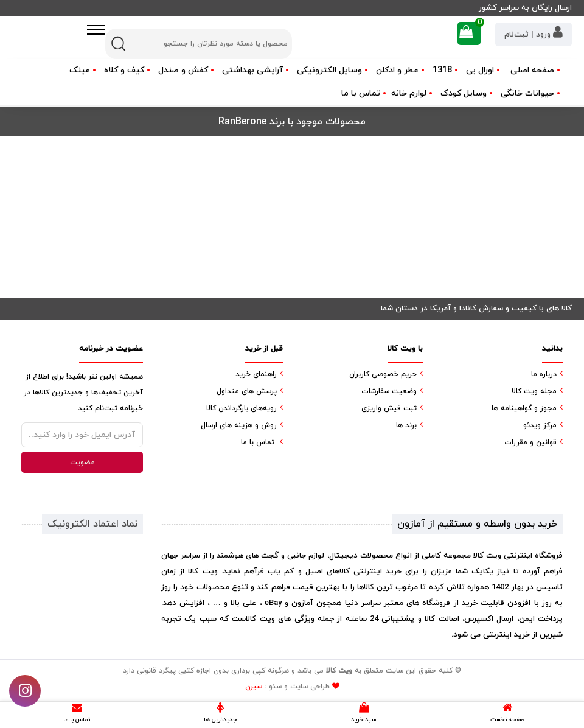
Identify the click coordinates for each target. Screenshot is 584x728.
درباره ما (544, 374)
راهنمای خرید (256, 374)
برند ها (406, 425)
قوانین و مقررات (530, 443)
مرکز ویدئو (540, 425)
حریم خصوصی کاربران (383, 374)
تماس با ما (361, 93)
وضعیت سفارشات (389, 391)
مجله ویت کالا (534, 391)
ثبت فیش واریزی (389, 408)
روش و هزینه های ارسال (239, 425)
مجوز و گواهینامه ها (524, 408)
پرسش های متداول (247, 391)
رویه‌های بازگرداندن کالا (242, 408)
